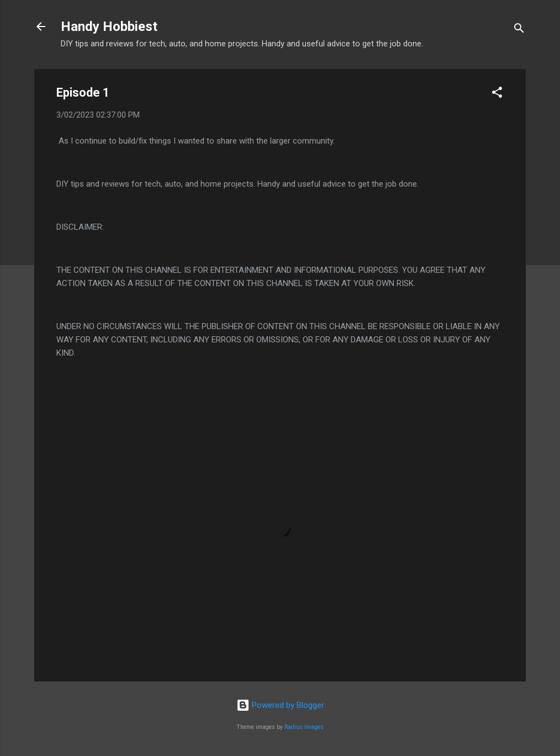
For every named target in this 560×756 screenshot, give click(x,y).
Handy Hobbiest (109, 27)
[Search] (519, 30)
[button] (497, 94)
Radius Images (304, 727)
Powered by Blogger (280, 705)
